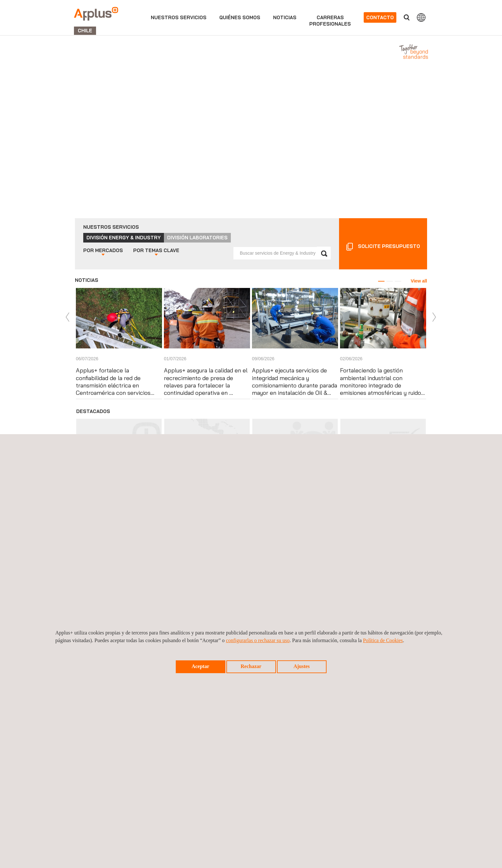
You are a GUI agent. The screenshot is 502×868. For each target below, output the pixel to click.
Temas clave (156, 250)
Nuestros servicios (179, 17)
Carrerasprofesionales (330, 21)
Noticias (285, 17)
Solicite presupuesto (389, 246)
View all (419, 281)
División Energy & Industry (124, 238)
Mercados (103, 250)
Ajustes (302, 666)
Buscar (407, 17)
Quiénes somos (240, 17)
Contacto (380, 17)
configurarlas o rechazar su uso (258, 640)
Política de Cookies (383, 640)
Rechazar (251, 666)
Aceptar (200, 666)
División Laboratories (197, 238)
